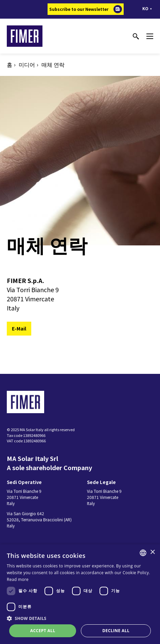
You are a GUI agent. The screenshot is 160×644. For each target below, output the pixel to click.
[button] (80, 618)
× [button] (152, 552)
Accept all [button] (43, 631)
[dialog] (80, 594)
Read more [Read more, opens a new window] (18, 579)
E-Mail (19, 328)
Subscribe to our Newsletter (79, 9)
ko (145, 8)
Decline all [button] (116, 631)
